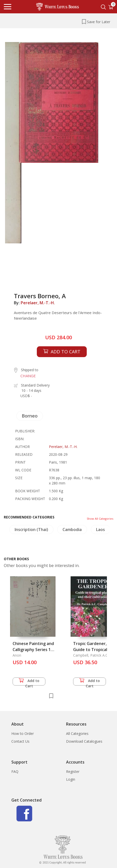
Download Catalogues (84, 741)
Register (73, 771)
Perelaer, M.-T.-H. (38, 303)
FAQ (15, 771)
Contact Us (20, 741)
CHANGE (28, 376)
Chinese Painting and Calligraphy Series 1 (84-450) (33, 650)
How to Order (23, 733)
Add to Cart (29, 682)
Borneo (30, 416)
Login (71, 779)
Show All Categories (100, 519)
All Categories (77, 733)
